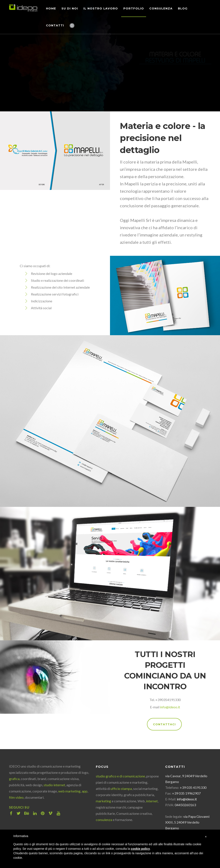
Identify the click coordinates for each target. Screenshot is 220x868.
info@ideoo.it (170, 707)
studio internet (54, 785)
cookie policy (140, 849)
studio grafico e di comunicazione (120, 776)
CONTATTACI (164, 724)
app (85, 791)
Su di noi (70, 8)
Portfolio (134, 8)
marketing (103, 801)
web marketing (69, 791)
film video (16, 797)
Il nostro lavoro (101, 8)
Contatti (55, 25)
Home (51, 8)
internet (152, 801)
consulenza (104, 820)
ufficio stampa (121, 788)
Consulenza (161, 8)
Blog (183, 8)
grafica (14, 779)
